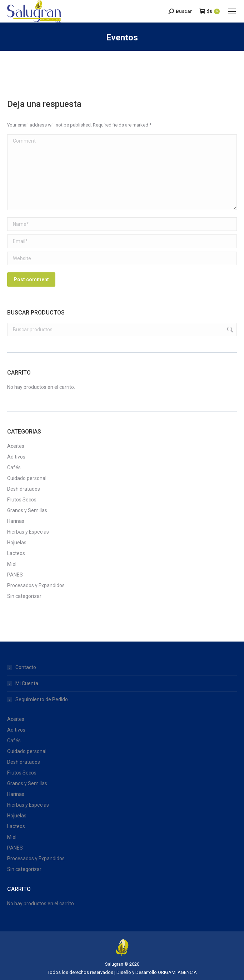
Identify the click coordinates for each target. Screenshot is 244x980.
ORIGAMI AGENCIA (177, 972)
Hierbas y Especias (28, 532)
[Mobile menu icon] (232, 11)
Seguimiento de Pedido (42, 699)
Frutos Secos (22, 500)
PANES (15, 575)
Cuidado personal (27, 478)
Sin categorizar (24, 596)
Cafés (14, 467)
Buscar (229, 330)
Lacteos (16, 553)
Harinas (16, 521)
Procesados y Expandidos (36, 585)
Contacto (26, 667)
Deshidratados (24, 489)
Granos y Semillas (27, 510)
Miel (12, 564)
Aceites (16, 446)
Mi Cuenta (27, 683)
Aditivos (16, 457)
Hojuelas (17, 543)
